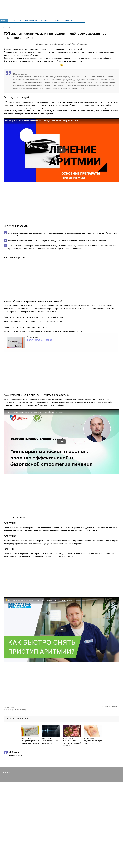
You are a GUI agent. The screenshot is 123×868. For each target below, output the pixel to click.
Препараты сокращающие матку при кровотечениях (30, 742)
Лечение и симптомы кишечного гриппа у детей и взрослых (72, 743)
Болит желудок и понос (40, 340)
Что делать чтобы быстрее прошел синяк (93, 742)
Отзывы (56, 20)
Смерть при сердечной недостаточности (50, 742)
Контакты (68, 20)
